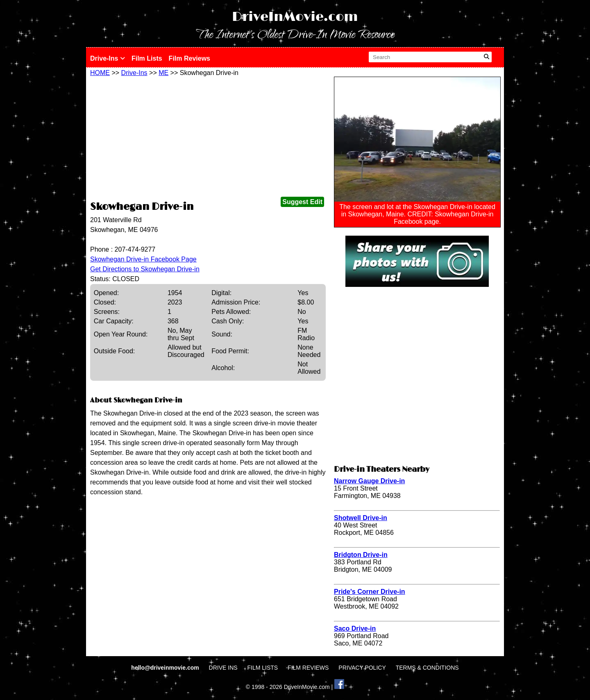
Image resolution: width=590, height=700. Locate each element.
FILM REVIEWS (308, 668)
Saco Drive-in (355, 628)
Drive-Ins (108, 58)
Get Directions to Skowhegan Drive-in (145, 269)
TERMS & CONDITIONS (427, 668)
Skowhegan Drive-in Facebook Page (143, 259)
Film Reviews (189, 58)
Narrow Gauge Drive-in (369, 481)
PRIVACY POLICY (362, 668)
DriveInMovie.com (295, 17)
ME (163, 73)
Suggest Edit (302, 202)
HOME (100, 73)
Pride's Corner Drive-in (370, 592)
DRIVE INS (223, 668)
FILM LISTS (263, 668)
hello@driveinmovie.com (166, 668)
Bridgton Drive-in (361, 555)
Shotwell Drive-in (361, 518)
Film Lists (147, 58)
